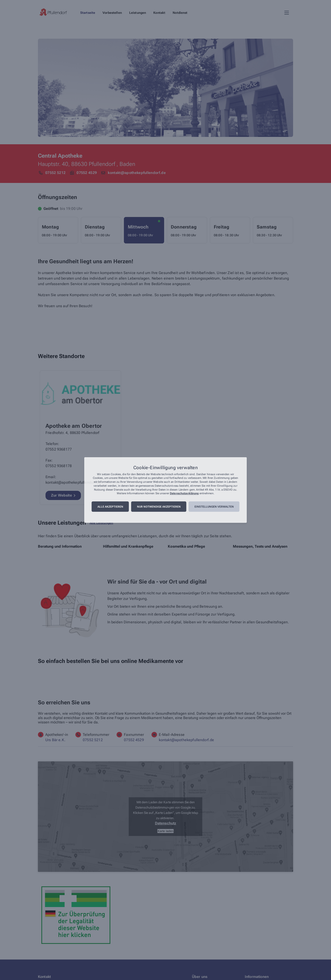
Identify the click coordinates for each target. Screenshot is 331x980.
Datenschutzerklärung (184, 494)
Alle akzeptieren (110, 507)
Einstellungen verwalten (214, 507)
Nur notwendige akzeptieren (159, 507)
